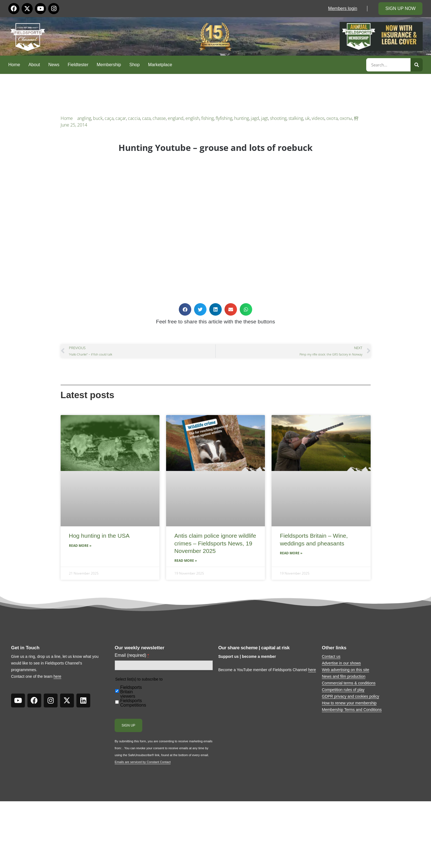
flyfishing (224, 118)
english (192, 118)
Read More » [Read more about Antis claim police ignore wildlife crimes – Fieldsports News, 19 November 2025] (186, 561)
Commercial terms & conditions (349, 683)
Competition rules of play (343, 690)
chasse (159, 118)
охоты (346, 118)
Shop (134, 65)
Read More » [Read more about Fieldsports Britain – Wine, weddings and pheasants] (291, 553)
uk (307, 118)
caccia (134, 118)
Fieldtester (78, 65)
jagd (255, 118)
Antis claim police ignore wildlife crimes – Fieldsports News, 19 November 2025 (215, 543)
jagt (264, 118)
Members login (343, 8)
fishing (207, 118)
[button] (185, 309)
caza (146, 118)
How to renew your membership (349, 703)
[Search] (417, 65)
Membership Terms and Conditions (352, 710)
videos (318, 118)
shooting (278, 118)
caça (109, 118)
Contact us (331, 656)
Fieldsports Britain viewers (131, 692)
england (176, 118)
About (34, 65)
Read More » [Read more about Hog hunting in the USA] (80, 546)
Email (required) (132, 655)
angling (84, 118)
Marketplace (160, 65)
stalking (296, 118)
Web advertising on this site (346, 670)
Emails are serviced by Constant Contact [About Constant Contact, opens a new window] (143, 762)
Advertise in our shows (341, 663)
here (57, 676)
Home (14, 65)
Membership (109, 65)
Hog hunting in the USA (99, 536)
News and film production (344, 676)
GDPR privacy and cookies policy (351, 696)
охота (332, 118)
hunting (242, 118)
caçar (121, 118)
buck (98, 118)
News (54, 65)
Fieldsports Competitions (133, 703)
